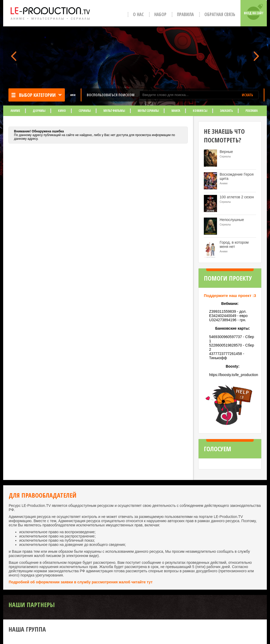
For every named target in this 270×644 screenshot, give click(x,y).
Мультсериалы (148, 111)
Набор (160, 14)
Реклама (252, 111)
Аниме (15, 111)
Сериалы (85, 111)
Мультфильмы (114, 111)
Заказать (226, 111)
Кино (62, 111)
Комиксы (200, 111)
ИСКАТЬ (247, 95)
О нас (138, 14)
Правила (185, 14)
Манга (176, 111)
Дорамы (39, 111)
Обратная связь (220, 14)
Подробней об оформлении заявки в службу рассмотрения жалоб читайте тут (81, 582)
